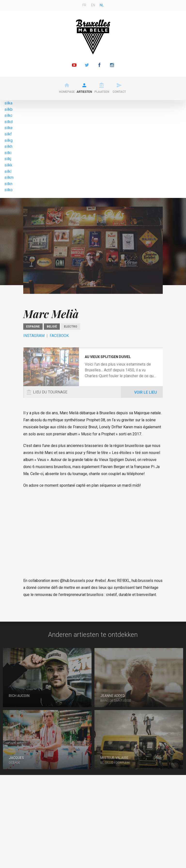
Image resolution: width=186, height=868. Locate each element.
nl (102, 5)
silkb (8, 109)
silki (8, 153)
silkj (8, 159)
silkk (8, 165)
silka (8, 103)
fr (84, 5)
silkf (8, 134)
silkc (8, 115)
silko (8, 190)
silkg (8, 140)
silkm (9, 177)
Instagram (34, 336)
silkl (8, 171)
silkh (8, 146)
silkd (8, 122)
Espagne (33, 327)
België (52, 327)
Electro (71, 327)
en (93, 5)
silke (8, 128)
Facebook (59, 336)
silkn (8, 184)
